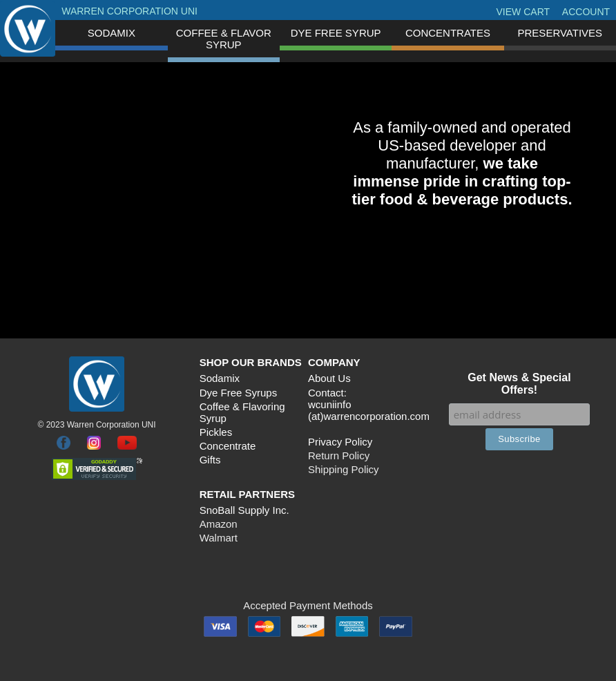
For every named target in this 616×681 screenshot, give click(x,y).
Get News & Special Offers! (519, 384)
